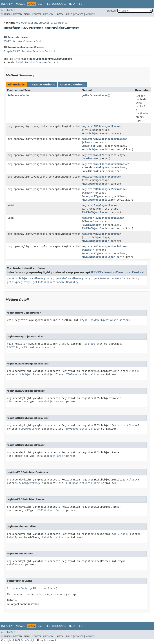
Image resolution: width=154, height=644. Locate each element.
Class (87, 142)
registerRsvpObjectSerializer (103, 218)
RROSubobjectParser (95, 184)
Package (20, 4)
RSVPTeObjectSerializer (98, 228)
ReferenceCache (18, 95)
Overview (7, 4)
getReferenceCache (95, 95)
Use (40, 4)
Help (80, 4)
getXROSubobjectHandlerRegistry (56, 282)
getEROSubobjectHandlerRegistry (30, 278)
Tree (47, 4)
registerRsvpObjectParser (100, 205)
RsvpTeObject (91, 225)
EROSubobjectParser (95, 133)
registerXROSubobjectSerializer (105, 246)
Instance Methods (42, 85)
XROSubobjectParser (95, 241)
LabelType (101, 167)
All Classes (8, 10)
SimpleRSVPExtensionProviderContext (29, 51)
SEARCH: (112, 11)
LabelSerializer (93, 171)
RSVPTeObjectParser (95, 212)
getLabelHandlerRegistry (73, 278)
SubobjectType (92, 146)
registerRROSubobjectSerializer (105, 189)
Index (72, 4)
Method (48, 14)
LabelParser (90, 158)
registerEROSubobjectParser (101, 126)
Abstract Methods (72, 85)
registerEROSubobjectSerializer (105, 139)
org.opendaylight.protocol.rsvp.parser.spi (42, 23)
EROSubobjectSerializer (98, 149)
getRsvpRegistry (18, 282)
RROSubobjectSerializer (98, 200)
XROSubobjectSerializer (98, 257)
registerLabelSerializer (99, 164)
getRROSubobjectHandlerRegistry (116, 278)
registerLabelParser (96, 155)
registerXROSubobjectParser (101, 234)
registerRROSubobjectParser (101, 177)
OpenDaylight (28, 640)
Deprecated (59, 4)
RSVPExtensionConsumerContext (25, 41)
